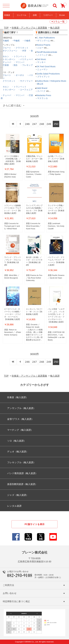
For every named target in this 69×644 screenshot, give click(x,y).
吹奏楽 (7, 15)
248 (42, 124)
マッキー (41, 62)
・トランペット (19, 56)
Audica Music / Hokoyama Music (51, 81)
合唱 (35, 15)
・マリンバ (19, 62)
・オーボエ (19, 75)
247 (34, 124)
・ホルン (5, 56)
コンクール (21, 15)
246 (27, 124)
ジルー (40, 48)
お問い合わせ (10, 593)
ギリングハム (44, 41)
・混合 (14, 65)
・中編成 (15, 41)
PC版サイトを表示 (34, 524)
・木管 (23, 51)
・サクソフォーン (9, 51)
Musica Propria (43, 45)
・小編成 (26, 41)
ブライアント (44, 77)
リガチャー (48, 15)
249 (49, 124)
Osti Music (41, 59)
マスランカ (43, 98)
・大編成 (5, 41)
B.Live (62, 15)
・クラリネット (21, 48)
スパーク (41, 91)
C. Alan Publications (46, 38)
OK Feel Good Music (46, 67)
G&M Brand (42, 88)
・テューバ (6, 62)
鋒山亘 (40, 84)
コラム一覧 (59, 22)
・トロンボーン (8, 59)
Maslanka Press (44, 95)
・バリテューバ (25, 59)
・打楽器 (5, 65)
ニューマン (42, 69)
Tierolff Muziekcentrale (47, 52)
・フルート (6, 48)
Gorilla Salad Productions (48, 74)
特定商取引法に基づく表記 (16, 601)
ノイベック (43, 55)
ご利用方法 (8, 585)
